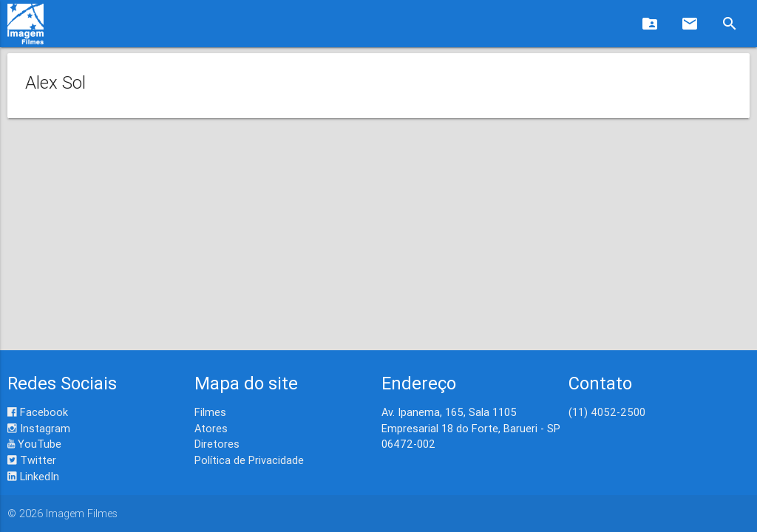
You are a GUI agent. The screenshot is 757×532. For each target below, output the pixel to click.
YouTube (34, 444)
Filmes (210, 412)
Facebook (38, 412)
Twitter (32, 460)
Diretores (217, 444)
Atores (211, 428)
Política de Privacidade (249, 460)
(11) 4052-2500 (607, 412)
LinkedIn (33, 476)
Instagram (39, 428)
